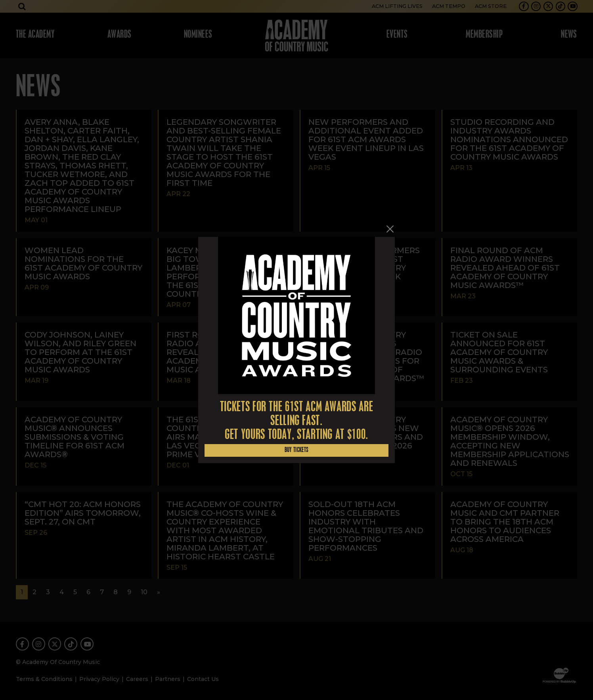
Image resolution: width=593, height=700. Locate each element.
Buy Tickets (297, 450)
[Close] (390, 229)
